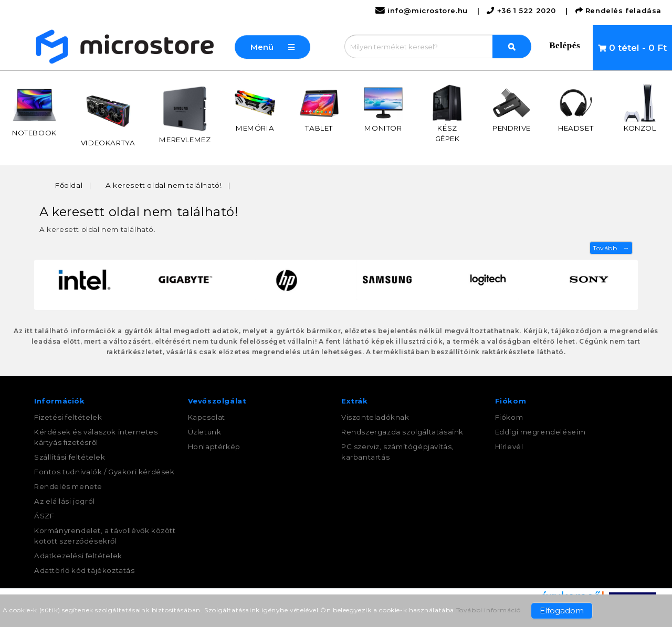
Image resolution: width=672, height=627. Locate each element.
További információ (489, 610)
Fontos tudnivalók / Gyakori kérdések (104, 472)
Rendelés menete (68, 486)
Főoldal (69, 185)
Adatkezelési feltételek (78, 556)
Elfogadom (562, 610)
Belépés (565, 45)
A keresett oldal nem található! (164, 185)
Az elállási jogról (65, 501)
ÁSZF (44, 516)
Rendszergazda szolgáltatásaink (402, 432)
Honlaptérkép (214, 447)
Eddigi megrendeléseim (540, 432)
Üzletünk (205, 432)
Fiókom (509, 417)
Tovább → (611, 248)
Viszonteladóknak (375, 417)
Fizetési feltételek (68, 417)
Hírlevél (509, 447)
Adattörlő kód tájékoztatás (85, 570)
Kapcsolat (207, 417)
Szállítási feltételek (70, 457)
